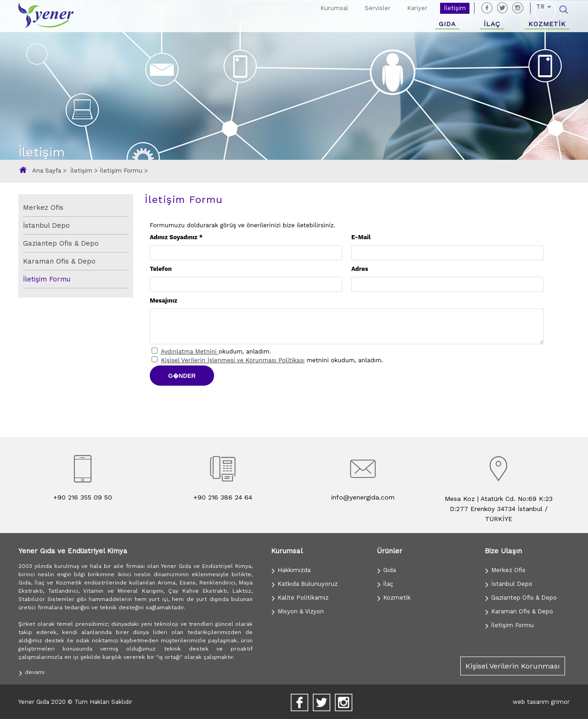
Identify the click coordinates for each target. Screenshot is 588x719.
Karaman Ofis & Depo (59, 261)
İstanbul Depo (46, 225)
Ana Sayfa (48, 171)
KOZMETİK (547, 24)
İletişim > (85, 171)
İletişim (455, 8)
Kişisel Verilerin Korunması (513, 666)
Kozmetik (394, 598)
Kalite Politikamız (300, 598)
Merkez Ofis (43, 208)
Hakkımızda (291, 570)
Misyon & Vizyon (297, 611)
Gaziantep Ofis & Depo (61, 243)
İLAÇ (492, 24)
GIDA (447, 24)
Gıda (386, 570)
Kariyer (417, 8)
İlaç (385, 584)
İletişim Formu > (124, 171)
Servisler (378, 8)
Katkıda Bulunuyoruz (304, 584)
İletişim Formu (47, 279)
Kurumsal (334, 8)
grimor (560, 702)
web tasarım (531, 702)
